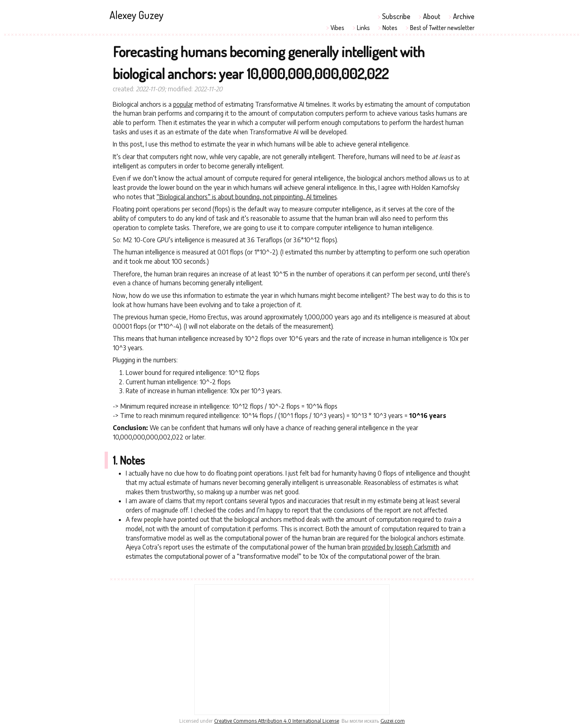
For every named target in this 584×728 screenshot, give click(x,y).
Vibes (337, 28)
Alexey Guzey (136, 15)
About (432, 16)
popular (183, 104)
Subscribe (396, 16)
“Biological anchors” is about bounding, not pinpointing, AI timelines (247, 197)
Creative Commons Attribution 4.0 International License (277, 721)
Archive (464, 16)
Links (363, 28)
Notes (390, 28)
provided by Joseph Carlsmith (401, 547)
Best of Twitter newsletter (442, 28)
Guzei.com (393, 721)
